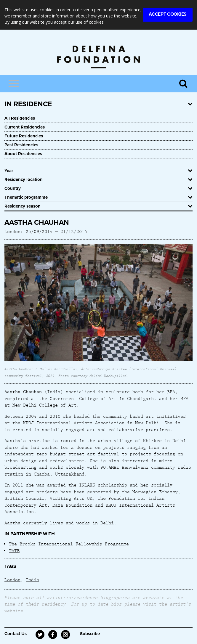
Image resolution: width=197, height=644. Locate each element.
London (12, 579)
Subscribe (90, 634)
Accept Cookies (168, 14)
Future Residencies (24, 136)
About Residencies (23, 154)
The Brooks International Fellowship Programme (69, 544)
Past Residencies (21, 145)
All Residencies (20, 118)
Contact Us (16, 634)
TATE (14, 550)
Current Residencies (25, 127)
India (32, 579)
